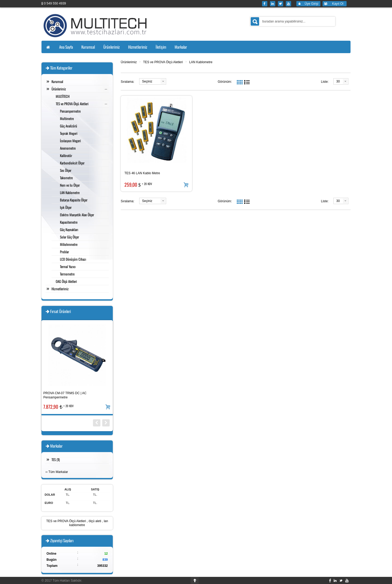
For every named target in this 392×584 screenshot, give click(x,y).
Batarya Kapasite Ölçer (74, 200)
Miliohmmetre (69, 244)
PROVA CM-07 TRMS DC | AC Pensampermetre (65, 395)
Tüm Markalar (58, 472)
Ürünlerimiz (129, 62)
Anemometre (68, 148)
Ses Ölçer (66, 170)
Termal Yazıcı (68, 266)
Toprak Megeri (69, 133)
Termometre (67, 274)
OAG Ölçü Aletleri (66, 281)
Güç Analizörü (69, 126)
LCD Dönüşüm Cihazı (73, 259)
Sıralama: (127, 82)
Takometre (66, 178)
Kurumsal (57, 81)
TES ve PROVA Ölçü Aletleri (163, 62)
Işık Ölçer (66, 207)
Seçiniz (147, 81)
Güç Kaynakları (69, 229)
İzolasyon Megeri (70, 141)
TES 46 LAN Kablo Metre (142, 173)
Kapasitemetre (69, 222)
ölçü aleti (95, 521)
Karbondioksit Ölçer (72, 163)
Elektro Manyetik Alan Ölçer (77, 215)
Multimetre (67, 118)
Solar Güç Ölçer (69, 237)
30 (338, 81)
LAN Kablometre (201, 62)
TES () (56, 459)
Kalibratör (66, 155)
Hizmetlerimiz (60, 289)
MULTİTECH (63, 96)
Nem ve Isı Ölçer (70, 185)
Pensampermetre (70, 111)
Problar (64, 252)
